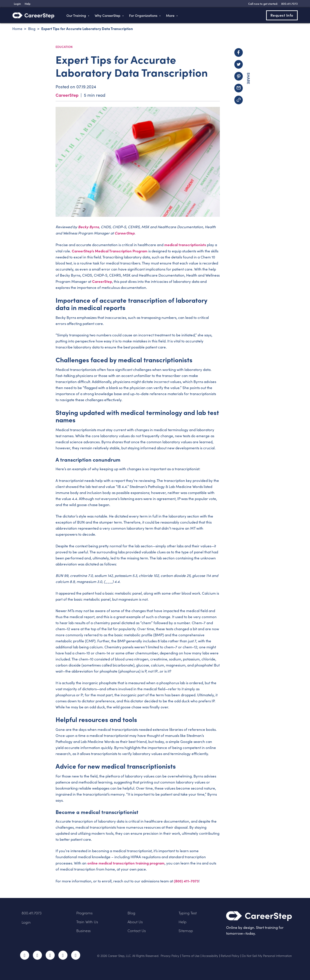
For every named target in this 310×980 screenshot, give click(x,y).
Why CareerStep (108, 15)
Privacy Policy (170, 956)
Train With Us (87, 922)
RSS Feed (76, 957)
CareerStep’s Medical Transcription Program (110, 251)
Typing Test (188, 913)
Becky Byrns (89, 227)
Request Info (282, 15)
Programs (84, 913)
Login (26, 922)
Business (83, 931)
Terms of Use (191, 956)
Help (183, 922)
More (170, 15)
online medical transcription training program (126, 863)
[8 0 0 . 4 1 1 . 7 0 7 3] (289, 4)
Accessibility (210, 956)
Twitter (37, 955)
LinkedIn (63, 955)
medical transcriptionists (185, 245)
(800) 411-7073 (186, 881)
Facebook (25, 955)
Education (64, 47)
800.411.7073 (32, 913)
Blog (131, 913)
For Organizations (143, 15)
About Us (135, 922)
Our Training (76, 15)
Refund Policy (230, 956)
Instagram (50, 955)
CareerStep (67, 95)
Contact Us (137, 931)
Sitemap (186, 931)
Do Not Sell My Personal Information (267, 956)
